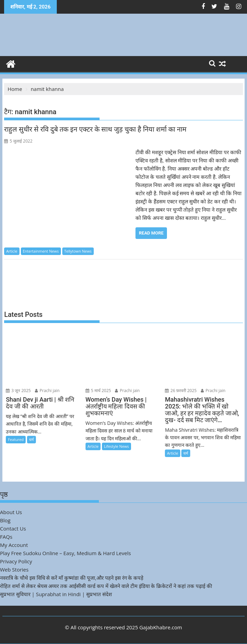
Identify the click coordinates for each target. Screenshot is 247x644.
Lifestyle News (116, 446)
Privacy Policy (16, 561)
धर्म (31, 439)
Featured (16, 439)
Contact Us (13, 528)
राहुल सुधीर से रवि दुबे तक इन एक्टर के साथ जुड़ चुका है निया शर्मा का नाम (96, 129)
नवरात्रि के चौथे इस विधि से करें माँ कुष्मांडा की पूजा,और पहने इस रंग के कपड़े (72, 578)
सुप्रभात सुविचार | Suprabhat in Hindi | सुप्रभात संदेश (56, 594)
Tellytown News (78, 251)
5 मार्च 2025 (98, 391)
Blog (5, 520)
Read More (151, 233)
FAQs (6, 537)
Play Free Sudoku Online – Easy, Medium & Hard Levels (66, 553)
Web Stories (14, 569)
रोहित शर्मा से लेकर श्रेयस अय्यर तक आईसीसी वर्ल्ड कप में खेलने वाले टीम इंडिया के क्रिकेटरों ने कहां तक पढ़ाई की (106, 586)
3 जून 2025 (18, 391)
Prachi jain (47, 391)
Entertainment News (41, 251)
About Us (11, 512)
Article (12, 251)
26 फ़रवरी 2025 (181, 391)
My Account (14, 545)
